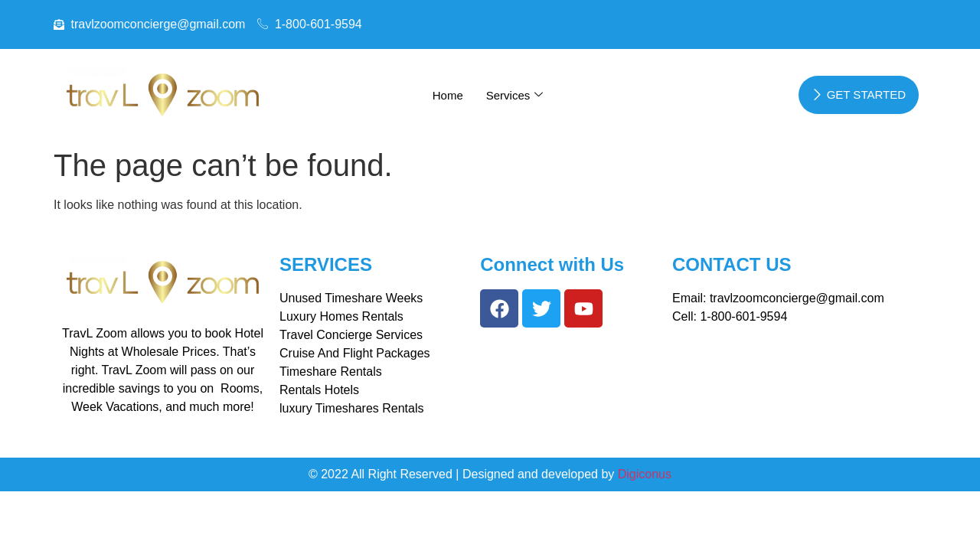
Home (448, 95)
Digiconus (645, 474)
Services (515, 95)
